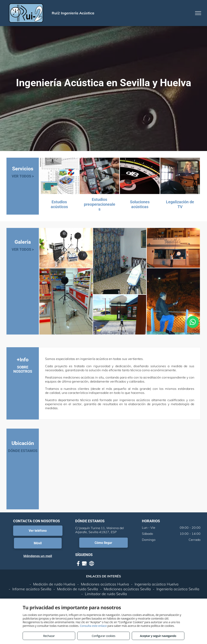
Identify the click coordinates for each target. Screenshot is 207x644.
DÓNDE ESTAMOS (23, 451)
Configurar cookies (104, 636)
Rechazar (49, 636)
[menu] (198, 13)
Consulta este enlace (93, 626)
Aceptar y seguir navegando (158, 636)
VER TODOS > (23, 176)
